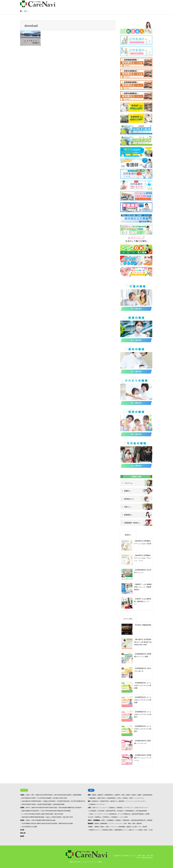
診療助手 (117, 795)
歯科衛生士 (95, 801)
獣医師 (97, 823)
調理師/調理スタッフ (121, 830)
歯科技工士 (114, 801)
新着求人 (128, 535)
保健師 (139, 795)
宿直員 (140, 830)
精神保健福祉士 (130, 811)
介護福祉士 (112, 808)
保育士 (103, 820)
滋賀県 (22, 836)
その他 (90, 827)
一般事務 (96, 827)
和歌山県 (23, 833)
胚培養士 (125, 798)
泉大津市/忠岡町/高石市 (78, 801)
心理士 (119, 798)
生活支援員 (101, 811)
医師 (123, 795)
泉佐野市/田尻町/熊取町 (45, 804)
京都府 (22, 820)
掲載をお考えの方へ (76, 862)
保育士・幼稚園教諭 (94, 820)
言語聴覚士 (115, 817)
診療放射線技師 (148, 795)
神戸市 (28, 808)
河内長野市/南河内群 (63, 801)
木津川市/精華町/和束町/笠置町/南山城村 (43, 820)
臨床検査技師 (111, 798)
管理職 (147, 814)
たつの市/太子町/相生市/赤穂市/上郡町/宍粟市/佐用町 (37, 814)
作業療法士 (98, 817)
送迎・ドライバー (111, 827)
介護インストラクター (96, 814)
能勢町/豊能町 (77, 795)
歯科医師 (121, 801)
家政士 (102, 827)
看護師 (94, 795)
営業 (145, 830)
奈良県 (22, 830)
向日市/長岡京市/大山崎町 (29, 827)
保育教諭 (118, 820)
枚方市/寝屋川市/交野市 (29, 798)
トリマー (111, 823)
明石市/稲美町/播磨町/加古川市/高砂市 (70, 808)
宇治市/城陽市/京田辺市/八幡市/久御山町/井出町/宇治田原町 (39, 823)
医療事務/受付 (109, 795)
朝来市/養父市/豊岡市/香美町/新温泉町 (33, 817)
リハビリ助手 (124, 817)
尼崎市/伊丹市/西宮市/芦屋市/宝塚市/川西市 (44, 808)
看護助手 (100, 795)
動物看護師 (104, 823)
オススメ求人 (128, 619)
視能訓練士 (93, 798)
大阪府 (22, 795)
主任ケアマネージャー (142, 808)
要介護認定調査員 (142, 811)
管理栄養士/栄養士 (108, 830)
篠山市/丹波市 (59, 814)
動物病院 (90, 823)
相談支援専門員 (111, 811)
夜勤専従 (120, 808)
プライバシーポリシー (90, 862)
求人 (26, 11)
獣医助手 (139, 823)
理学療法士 (106, 817)
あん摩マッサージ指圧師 (140, 827)
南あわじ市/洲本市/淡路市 (54, 817)
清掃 (134, 823)
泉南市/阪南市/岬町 (59, 804)
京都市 (28, 820)
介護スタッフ (96, 808)
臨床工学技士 (102, 798)
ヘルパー (104, 808)
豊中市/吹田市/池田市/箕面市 (63, 795)
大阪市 (28, 795)
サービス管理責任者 (124, 814)
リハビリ (90, 817)
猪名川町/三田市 (68, 817)
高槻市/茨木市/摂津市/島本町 (44, 795)
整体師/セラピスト (95, 830)
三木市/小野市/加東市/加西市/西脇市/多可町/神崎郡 (56, 811)
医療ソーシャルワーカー (137, 798)
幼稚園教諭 (110, 820)
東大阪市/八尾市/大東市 (60, 798)
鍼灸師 (129, 827)
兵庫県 (22, 808)
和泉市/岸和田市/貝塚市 (29, 804)
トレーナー (119, 823)
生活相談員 (93, 811)
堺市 (33, 795)
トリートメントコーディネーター (136, 801)
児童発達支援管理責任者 (138, 820)
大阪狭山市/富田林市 (49, 801)
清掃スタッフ (133, 830)
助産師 (134, 795)
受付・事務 (127, 823)
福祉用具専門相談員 (138, 814)
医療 (89, 795)
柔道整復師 (122, 827)
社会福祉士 (120, 811)
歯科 (89, 801)
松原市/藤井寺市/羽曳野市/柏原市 (32, 801)
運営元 (100, 862)
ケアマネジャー (129, 808)
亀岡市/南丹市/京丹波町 (66, 823)
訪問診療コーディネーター (97, 804)
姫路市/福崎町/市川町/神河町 (30, 811)
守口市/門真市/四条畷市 (45, 798)
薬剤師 (128, 795)
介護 (89, 808)
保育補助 (150, 820)
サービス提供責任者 (110, 814)
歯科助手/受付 (105, 801)
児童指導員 (126, 820)
